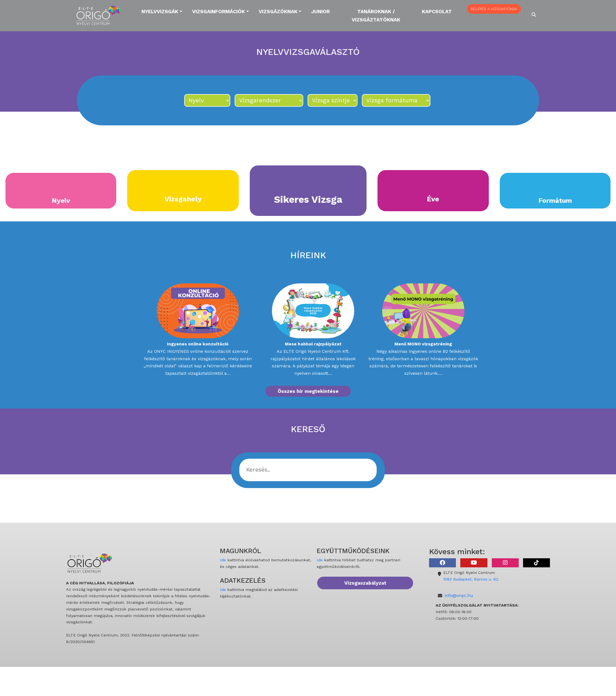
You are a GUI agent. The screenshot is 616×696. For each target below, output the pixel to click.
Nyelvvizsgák (160, 11)
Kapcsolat (437, 11)
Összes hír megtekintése (308, 391)
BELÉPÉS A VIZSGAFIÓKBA (494, 9)
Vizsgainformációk (218, 11)
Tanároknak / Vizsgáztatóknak (376, 16)
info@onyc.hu (459, 595)
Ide (223, 560)
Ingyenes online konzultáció (198, 344)
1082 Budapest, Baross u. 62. (471, 579)
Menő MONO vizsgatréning (423, 344)
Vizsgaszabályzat (365, 583)
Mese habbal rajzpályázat (313, 344)
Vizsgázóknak (278, 11)
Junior (320, 11)
